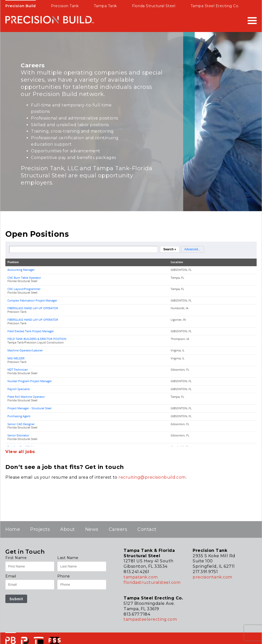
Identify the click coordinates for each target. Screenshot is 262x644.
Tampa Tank (105, 6)
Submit (16, 599)
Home (13, 529)
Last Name (68, 558)
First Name (16, 558)
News (92, 529)
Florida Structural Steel (154, 6)
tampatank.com (141, 577)
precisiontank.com (212, 577)
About (68, 529)
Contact (147, 529)
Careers (118, 529)
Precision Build (21, 6)
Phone (64, 576)
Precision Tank (65, 6)
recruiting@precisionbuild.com (152, 477)
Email (11, 576)
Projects (40, 529)
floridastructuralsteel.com (152, 582)
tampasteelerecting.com (150, 619)
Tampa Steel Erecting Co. (215, 6)
